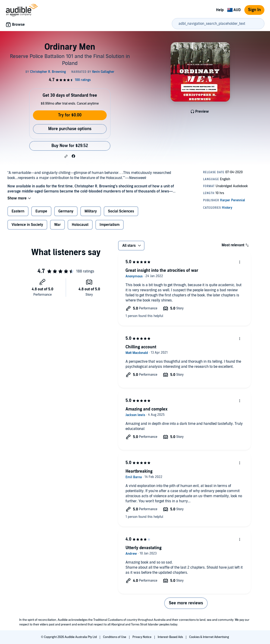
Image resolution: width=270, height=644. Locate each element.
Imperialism (110, 225)
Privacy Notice (142, 637)
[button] (66, 156)
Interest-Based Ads (171, 637)
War (57, 225)
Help (220, 10)
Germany (66, 211)
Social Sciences (121, 211)
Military (91, 211)
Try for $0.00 (70, 115)
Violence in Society (27, 225)
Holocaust (80, 225)
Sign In (254, 10)
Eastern (18, 211)
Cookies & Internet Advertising (209, 637)
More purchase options (70, 129)
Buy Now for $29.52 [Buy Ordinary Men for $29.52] (70, 146)
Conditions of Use (115, 637)
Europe (41, 211)
